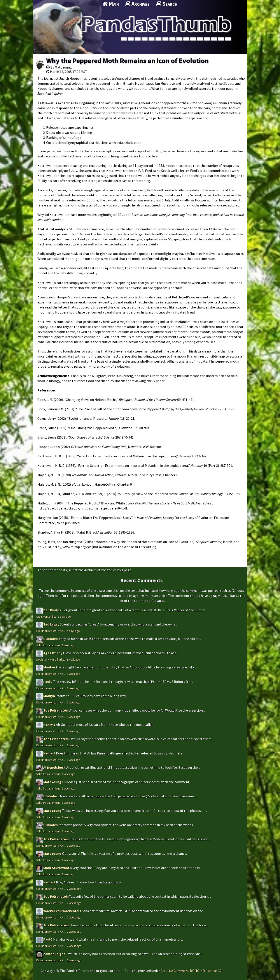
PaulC (48, 682)
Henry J (49, 724)
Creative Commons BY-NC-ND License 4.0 (191, 971)
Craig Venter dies (46, 617)
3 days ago (64, 617)
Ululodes (51, 639)
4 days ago (73, 631)
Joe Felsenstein (56, 710)
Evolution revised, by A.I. (51, 631)
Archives (137, 4)
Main (111, 4)
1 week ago (69, 645)
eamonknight (54, 954)
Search (167, 4)
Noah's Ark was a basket (51, 659)
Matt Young (52, 782)
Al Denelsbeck (54, 767)
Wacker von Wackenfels (62, 911)
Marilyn (49, 667)
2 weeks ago (74, 889)
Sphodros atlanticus (48, 645)
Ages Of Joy (53, 653)
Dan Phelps (52, 610)
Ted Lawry (51, 624)
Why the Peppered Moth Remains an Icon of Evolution (127, 61)
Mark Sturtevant (56, 868)
